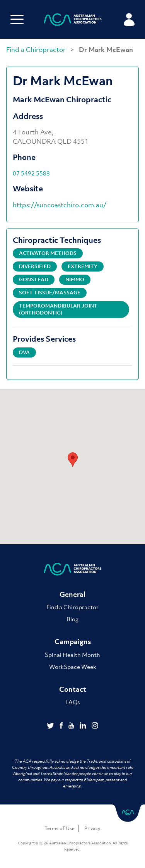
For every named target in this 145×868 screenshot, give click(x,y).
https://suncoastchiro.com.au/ (60, 205)
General (72, 594)
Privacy (92, 828)
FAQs (72, 702)
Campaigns (73, 642)
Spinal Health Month (72, 655)
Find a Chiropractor (37, 50)
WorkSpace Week (73, 667)
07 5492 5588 (31, 173)
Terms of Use (60, 828)
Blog (72, 619)
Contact (73, 689)
